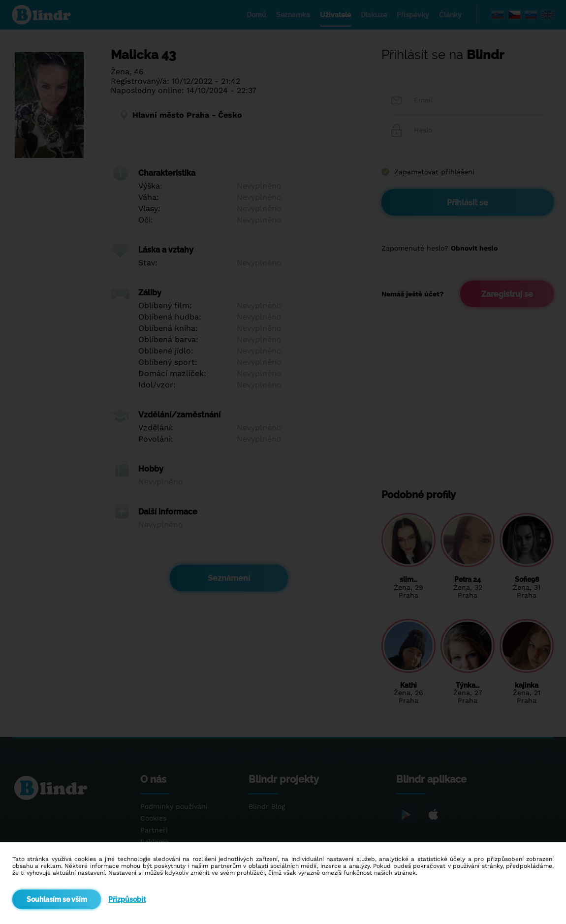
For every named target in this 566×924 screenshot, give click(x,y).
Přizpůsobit (127, 899)
